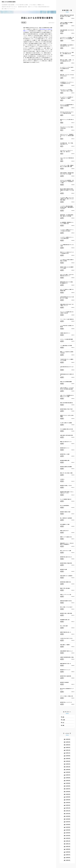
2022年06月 (68, 792)
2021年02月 (68, 836)
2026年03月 (68, 742)
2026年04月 (68, 739)
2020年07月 (68, 855)
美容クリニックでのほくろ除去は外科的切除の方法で (39, 7)
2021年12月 (68, 808)
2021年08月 (68, 819)
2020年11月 (68, 844)
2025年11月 (68, 753)
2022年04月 (68, 797)
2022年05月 (68, 794)
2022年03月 (68, 800)
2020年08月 (68, 852)
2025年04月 (68, 758)
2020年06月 (68, 857)
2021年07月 (68, 822)
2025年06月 (68, 756)
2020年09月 (68, 849)
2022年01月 (68, 805)
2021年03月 (68, 833)
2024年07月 (68, 775)
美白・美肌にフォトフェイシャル (8, 9)
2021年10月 (68, 814)
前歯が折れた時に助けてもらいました (9, 7)
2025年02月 (68, 764)
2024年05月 (68, 780)
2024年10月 (68, 767)
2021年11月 (68, 811)
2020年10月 (68, 846)
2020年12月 (68, 841)
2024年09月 (68, 770)
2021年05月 (68, 827)
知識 (63, 725)
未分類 (24, 23)
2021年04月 (68, 830)
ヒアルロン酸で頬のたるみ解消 (22, 5)
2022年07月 (68, 789)
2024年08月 (68, 772)
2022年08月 (68, 786)
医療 (63, 717)
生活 (63, 723)
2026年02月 (68, 745)
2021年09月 (68, 816)
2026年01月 (68, 747)
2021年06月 (68, 824)
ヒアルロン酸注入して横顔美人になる (37, 5)
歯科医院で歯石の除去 (23, 7)
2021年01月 (68, 838)
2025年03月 (68, 761)
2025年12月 (68, 750)
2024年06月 (68, 778)
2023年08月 (68, 783)
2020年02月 (68, 860)
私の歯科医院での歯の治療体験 (8, 5)
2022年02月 (68, 802)
